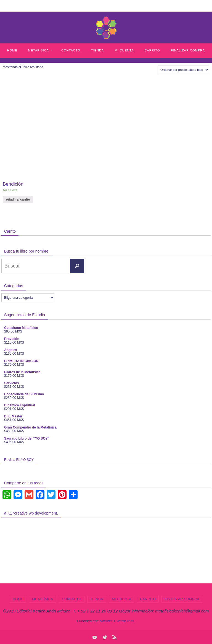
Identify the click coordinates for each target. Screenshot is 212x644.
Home (18, 599)
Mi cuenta (122, 599)
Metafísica (43, 599)
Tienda (97, 599)
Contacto (71, 599)
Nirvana (106, 621)
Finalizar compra (182, 599)
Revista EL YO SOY (19, 460)
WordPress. (126, 621)
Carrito (148, 599)
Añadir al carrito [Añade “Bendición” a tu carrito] (18, 199)
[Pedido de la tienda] (183, 70)
